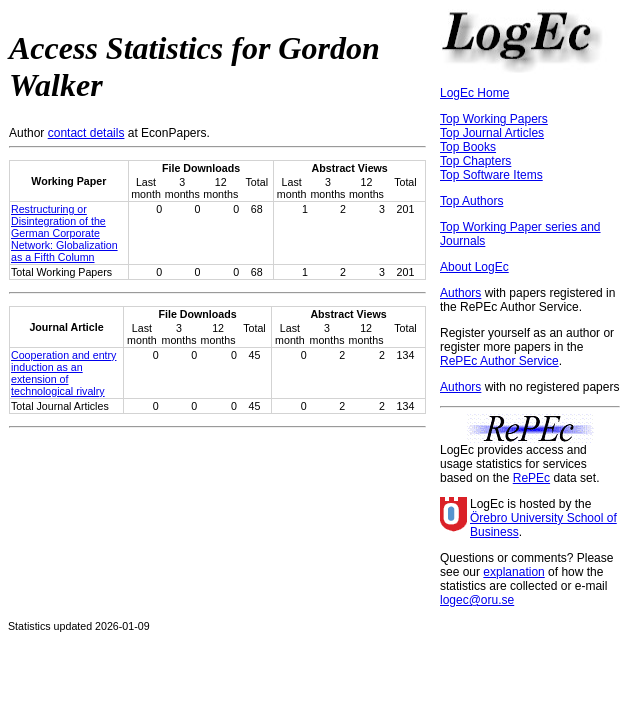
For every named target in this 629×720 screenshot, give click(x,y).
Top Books (468, 147)
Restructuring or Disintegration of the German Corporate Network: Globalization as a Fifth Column (64, 233)
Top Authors (471, 201)
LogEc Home (474, 93)
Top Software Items (491, 175)
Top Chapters (475, 161)
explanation (513, 572)
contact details (86, 133)
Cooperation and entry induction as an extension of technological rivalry (63, 373)
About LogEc (474, 267)
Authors (460, 293)
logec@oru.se (477, 600)
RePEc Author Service (499, 361)
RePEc (531, 478)
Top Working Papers (494, 119)
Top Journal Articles (492, 133)
